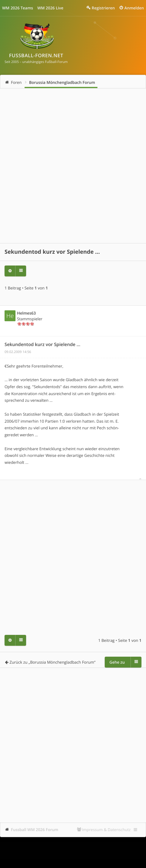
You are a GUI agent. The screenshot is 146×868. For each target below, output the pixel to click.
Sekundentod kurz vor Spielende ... (52, 252)
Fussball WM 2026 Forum (35, 830)
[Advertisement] (73, 166)
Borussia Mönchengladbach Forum (62, 82)
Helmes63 (26, 313)
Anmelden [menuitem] (134, 8)
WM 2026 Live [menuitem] (50, 8)
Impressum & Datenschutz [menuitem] (106, 830)
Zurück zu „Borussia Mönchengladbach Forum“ (52, 662)
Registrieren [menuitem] (103, 8)
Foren (16, 82)
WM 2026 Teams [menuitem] (18, 8)
